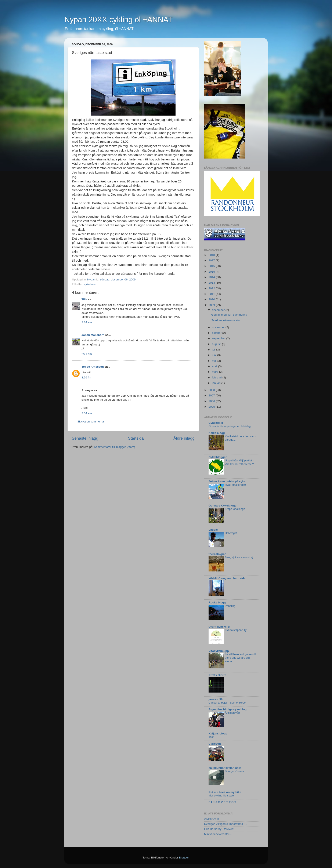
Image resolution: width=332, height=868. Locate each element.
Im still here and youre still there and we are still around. (241, 658)
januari (217, 383)
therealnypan (217, 554)
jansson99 (216, 699)
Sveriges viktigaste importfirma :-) (225, 824)
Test (211, 737)
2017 (212, 260)
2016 (212, 266)
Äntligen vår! (232, 713)
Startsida (136, 438)
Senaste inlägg (85, 438)
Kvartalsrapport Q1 (236, 630)
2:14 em (87, 322)
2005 (212, 407)
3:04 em (87, 413)
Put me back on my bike (225, 792)
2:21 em (87, 354)
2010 (212, 299)
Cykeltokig (216, 423)
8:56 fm (86, 377)
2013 (212, 283)
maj (215, 361)
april (215, 366)
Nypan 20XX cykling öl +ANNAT (118, 20)
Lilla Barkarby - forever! (219, 829)
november (219, 327)
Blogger (184, 858)
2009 (212, 305)
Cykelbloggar (218, 457)
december (219, 310)
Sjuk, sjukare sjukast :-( (239, 557)
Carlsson (215, 744)
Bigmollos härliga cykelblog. (228, 709)
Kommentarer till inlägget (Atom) (115, 447)
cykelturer (90, 284)
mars (216, 372)
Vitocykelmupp (219, 651)
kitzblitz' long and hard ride (227, 578)
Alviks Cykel (212, 819)
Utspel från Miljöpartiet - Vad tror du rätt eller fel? (239, 462)
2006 (212, 401)
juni (215, 355)
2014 (212, 277)
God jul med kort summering (229, 315)
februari (217, 377)
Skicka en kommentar (91, 422)
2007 (212, 395)
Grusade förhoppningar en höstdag (230, 426)
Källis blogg (217, 433)
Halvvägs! (231, 533)
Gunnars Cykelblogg (223, 506)
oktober (217, 333)
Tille (84, 299)
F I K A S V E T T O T (222, 802)
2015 (212, 272)
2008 (212, 390)
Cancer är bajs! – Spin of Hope (227, 703)
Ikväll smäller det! (235, 485)
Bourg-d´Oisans (234, 771)
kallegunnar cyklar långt (225, 768)
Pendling (230, 606)
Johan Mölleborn (93, 335)
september (219, 338)
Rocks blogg (217, 602)
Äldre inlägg (184, 438)
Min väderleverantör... (218, 834)
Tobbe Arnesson (93, 367)
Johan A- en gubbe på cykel (227, 481)
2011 (212, 294)
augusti (217, 344)
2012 (212, 288)
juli (214, 350)
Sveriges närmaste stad (226, 320)
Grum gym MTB (219, 627)
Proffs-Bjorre (217, 675)
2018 (212, 255)
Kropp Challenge (235, 509)
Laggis (213, 530)
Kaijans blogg (218, 733)
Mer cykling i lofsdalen (222, 796)
